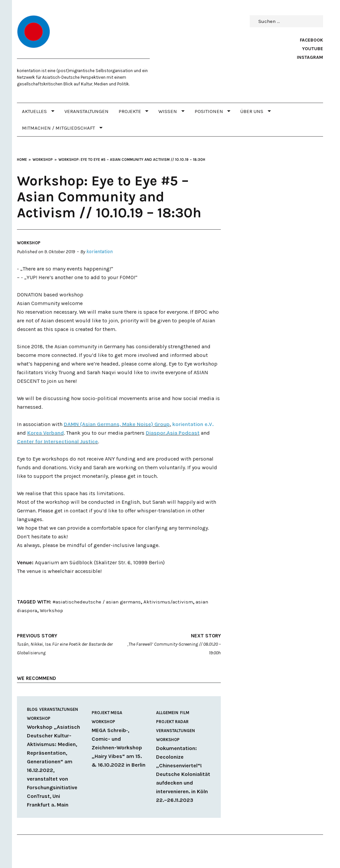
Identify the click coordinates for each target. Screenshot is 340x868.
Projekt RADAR (172, 722)
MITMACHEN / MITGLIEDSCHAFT (58, 128)
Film (185, 713)
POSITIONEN (209, 111)
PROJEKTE (130, 111)
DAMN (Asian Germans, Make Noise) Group (117, 424)
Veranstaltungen (86, 111)
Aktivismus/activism (168, 602)
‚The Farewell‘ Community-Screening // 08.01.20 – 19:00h (170, 644)
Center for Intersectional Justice (57, 441)
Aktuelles (34, 111)
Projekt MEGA (107, 713)
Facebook (311, 40)
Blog (32, 709)
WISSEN (168, 111)
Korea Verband (45, 433)
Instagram (310, 57)
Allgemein (167, 713)
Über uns (252, 111)
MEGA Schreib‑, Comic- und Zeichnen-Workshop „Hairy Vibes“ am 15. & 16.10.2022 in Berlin (119, 748)
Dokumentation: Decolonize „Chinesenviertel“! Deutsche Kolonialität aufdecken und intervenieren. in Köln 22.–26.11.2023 (183, 774)
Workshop (29, 243)
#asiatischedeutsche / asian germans (97, 602)
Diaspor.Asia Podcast (173, 433)
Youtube (313, 49)
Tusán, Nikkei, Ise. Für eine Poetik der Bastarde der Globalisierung (67, 644)
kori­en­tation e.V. (193, 424)
